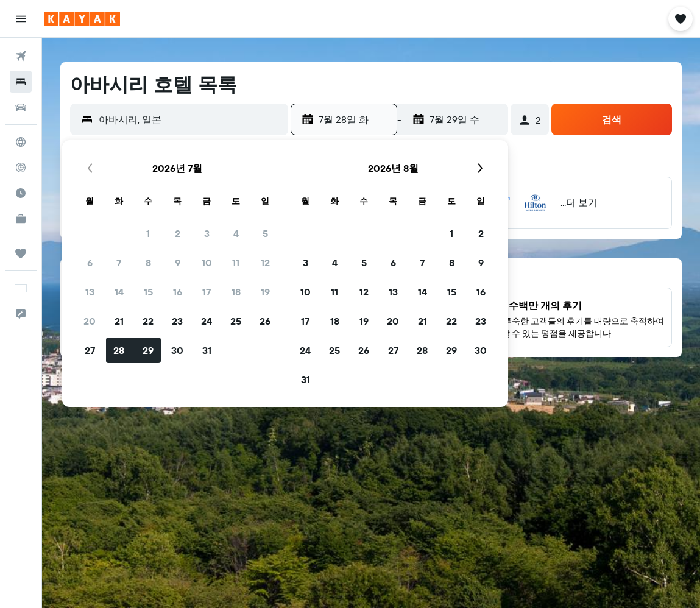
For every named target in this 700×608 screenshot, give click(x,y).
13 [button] (90, 292)
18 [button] (236, 292)
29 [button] (148, 350)
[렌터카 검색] (21, 107)
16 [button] (178, 292)
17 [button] (207, 292)
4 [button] (236, 233)
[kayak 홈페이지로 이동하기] (82, 19)
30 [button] (177, 350)
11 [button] (236, 263)
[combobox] (190, 119)
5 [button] (265, 233)
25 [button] (236, 321)
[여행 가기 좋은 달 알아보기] (21, 193)
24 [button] (207, 321)
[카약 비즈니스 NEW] (21, 219)
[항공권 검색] (21, 56)
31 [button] (207, 350)
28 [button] (119, 350)
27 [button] (90, 350)
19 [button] (265, 292)
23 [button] (177, 321)
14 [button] (119, 292)
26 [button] (265, 321)
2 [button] (178, 233)
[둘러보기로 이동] (21, 142)
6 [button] (90, 263)
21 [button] (119, 321)
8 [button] (148, 263)
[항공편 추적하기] (21, 168)
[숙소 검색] (21, 82)
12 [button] (265, 263)
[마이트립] (21, 253)
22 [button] (148, 321)
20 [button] (90, 321)
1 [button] (148, 233)
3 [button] (207, 233)
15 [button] (148, 292)
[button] (21, 19)
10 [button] (207, 263)
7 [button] (119, 263)
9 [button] (178, 263)
